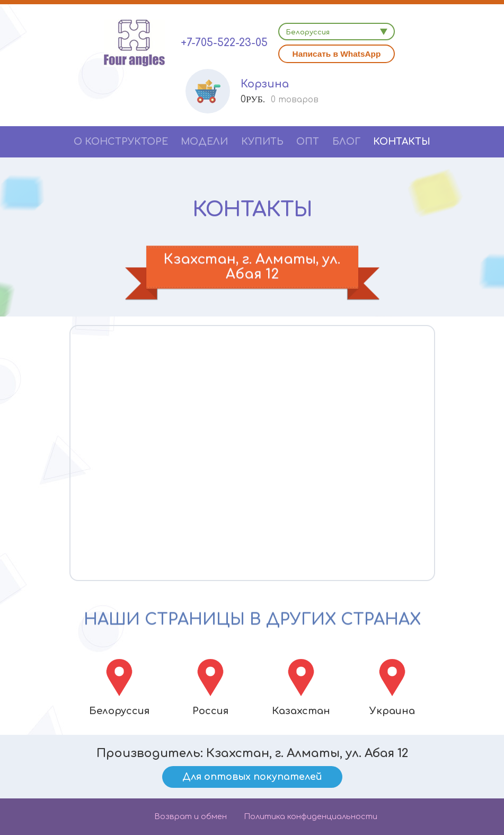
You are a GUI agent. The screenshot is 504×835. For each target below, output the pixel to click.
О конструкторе (121, 142)
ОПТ (308, 142)
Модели (204, 142)
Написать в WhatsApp (337, 54)
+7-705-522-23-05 (224, 43)
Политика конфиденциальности (311, 816)
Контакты (402, 142)
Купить (262, 142)
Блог (346, 142)
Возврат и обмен (191, 816)
